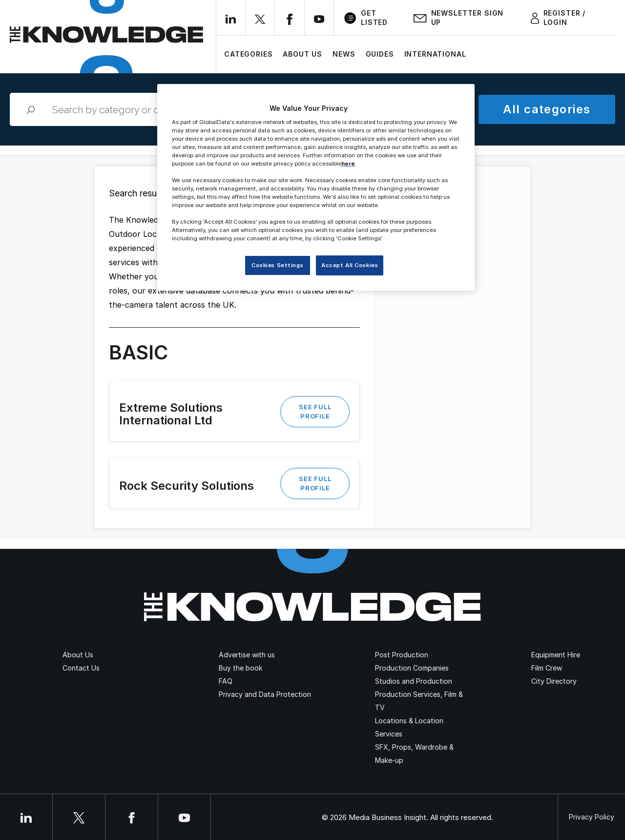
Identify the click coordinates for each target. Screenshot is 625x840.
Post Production (402, 655)
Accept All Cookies (350, 265)
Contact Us (81, 668)
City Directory (554, 681)
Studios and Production (414, 681)
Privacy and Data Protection (265, 694)
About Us (302, 54)
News (344, 54)
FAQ (226, 681)
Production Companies (412, 668)
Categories (248, 54)
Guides (380, 54)
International (435, 54)
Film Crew (547, 668)
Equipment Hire (556, 655)
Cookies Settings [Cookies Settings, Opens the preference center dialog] (277, 265)
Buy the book (240, 668)
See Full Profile (315, 411)
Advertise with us (247, 655)
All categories (547, 109)
